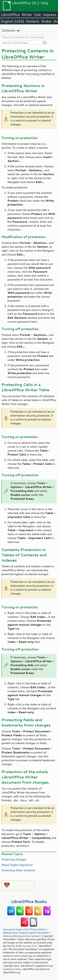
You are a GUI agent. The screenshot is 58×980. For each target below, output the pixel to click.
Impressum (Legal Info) (16, 929)
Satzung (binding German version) (21, 936)
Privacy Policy (38, 929)
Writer (27, 15)
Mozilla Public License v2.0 (22, 946)
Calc (38, 15)
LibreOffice (10, 15)
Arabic (46, 21)
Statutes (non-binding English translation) (26, 933)
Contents (8, 30)
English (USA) (13, 21)
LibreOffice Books (29, 901)
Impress (50, 15)
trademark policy (12, 969)
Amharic (33, 21)
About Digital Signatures (17, 865)
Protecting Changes (14, 859)
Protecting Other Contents (18, 870)
